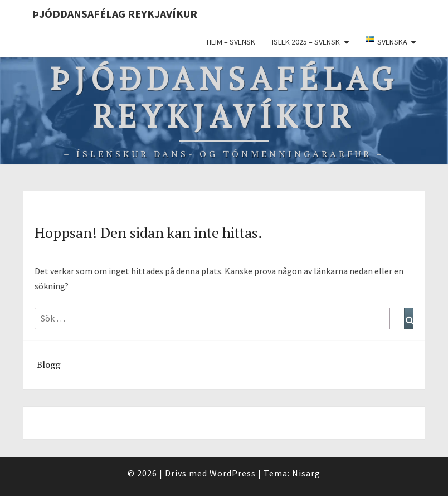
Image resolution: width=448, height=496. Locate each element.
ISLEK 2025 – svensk (306, 42)
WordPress (233, 473)
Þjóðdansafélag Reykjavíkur (115, 14)
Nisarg (306, 473)
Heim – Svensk (231, 42)
